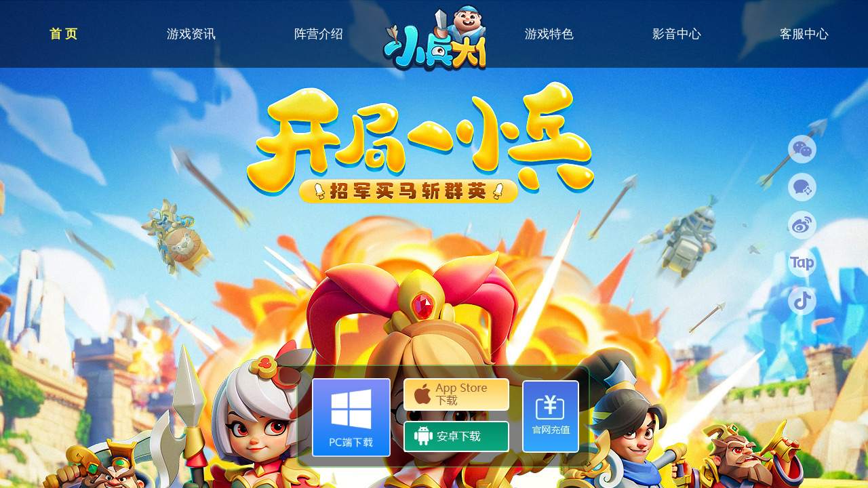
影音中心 (677, 34)
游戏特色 (549, 34)
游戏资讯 (191, 34)
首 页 (63, 34)
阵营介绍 (319, 34)
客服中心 (804, 34)
